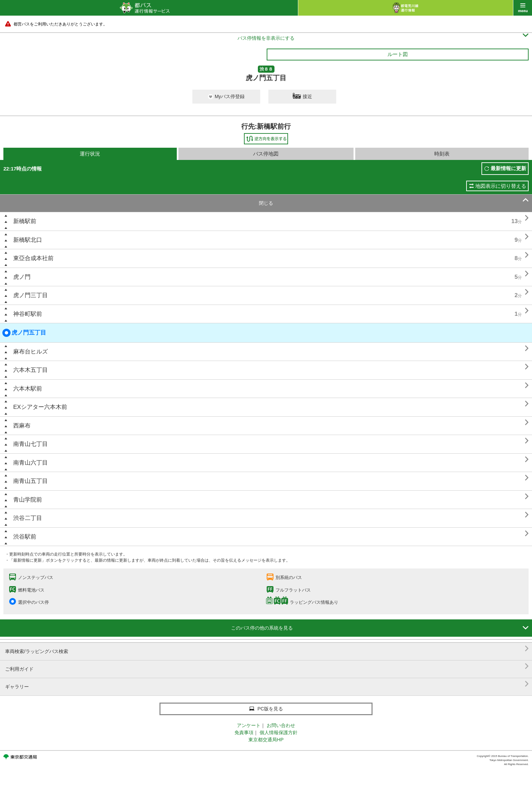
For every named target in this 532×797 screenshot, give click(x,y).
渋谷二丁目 (28, 518)
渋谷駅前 (25, 537)
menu (523, 8)
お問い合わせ (281, 725)
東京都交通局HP (266, 740)
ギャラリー (267, 684)
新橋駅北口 (28, 240)
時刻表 (442, 154)
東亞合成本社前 (33, 258)
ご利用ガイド (267, 666)
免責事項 (244, 732)
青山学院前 (28, 500)
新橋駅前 (25, 221)
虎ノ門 (22, 277)
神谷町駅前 (28, 314)
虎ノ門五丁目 (24, 333)
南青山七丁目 (31, 444)
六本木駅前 (28, 389)
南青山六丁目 (31, 463)
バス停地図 (266, 154)
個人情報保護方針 (279, 732)
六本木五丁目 (31, 370)
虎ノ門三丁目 (31, 295)
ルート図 (398, 54)
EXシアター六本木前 (40, 407)
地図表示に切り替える (501, 186)
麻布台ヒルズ (31, 352)
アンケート (249, 725)
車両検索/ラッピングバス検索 (267, 649)
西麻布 (22, 426)
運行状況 (90, 154)
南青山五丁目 (31, 481)
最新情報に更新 (508, 168)
